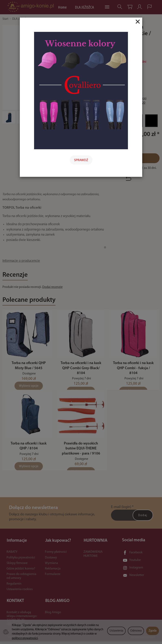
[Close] (138, 22)
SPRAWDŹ (81, 160)
